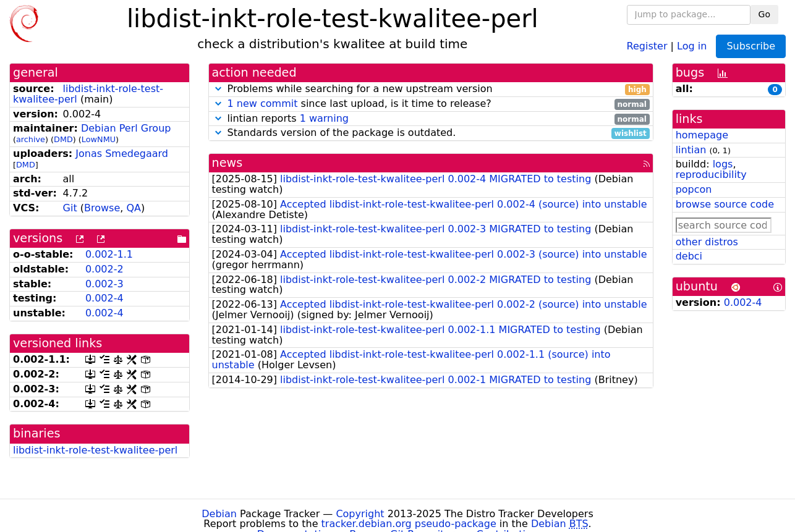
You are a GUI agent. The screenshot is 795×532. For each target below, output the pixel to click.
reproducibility (711, 175)
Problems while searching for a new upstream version (431, 89)
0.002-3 (104, 284)
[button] (218, 89)
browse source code (725, 204)
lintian (691, 150)
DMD (63, 139)
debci (689, 256)
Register (647, 45)
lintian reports (431, 119)
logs (723, 164)
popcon (694, 189)
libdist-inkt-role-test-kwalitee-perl (95, 450)
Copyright (360, 514)
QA (134, 208)
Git (70, 208)
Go (764, 14)
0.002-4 (104, 298)
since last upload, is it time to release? (431, 104)
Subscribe (751, 46)
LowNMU (99, 139)
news (227, 163)
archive (31, 139)
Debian (219, 514)
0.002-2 (104, 269)
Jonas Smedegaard (122, 154)
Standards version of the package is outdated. (431, 133)
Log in (692, 45)
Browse (102, 208)
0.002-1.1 (109, 254)
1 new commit (263, 103)
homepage (702, 135)
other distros (707, 242)
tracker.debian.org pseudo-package (409, 524)
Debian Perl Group (126, 128)
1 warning (324, 118)
